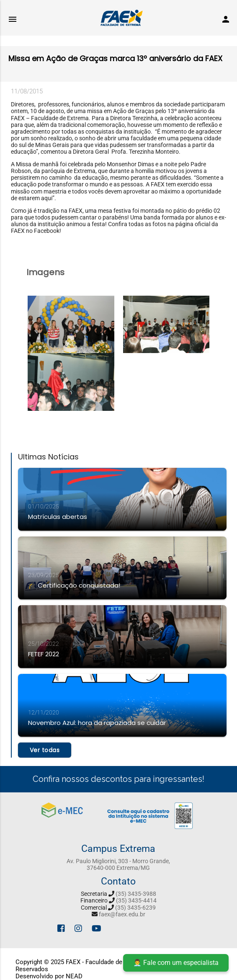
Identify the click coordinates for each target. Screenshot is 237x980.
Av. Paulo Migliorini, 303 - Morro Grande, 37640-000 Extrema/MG (118, 864)
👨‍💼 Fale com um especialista (176, 963)
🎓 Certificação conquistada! (74, 585)
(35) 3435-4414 (136, 900)
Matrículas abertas (58, 517)
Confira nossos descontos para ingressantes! (118, 779)
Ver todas (45, 750)
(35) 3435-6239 (135, 908)
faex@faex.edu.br (122, 914)
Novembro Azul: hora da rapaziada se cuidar (97, 723)
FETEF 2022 (44, 654)
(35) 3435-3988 (136, 894)
